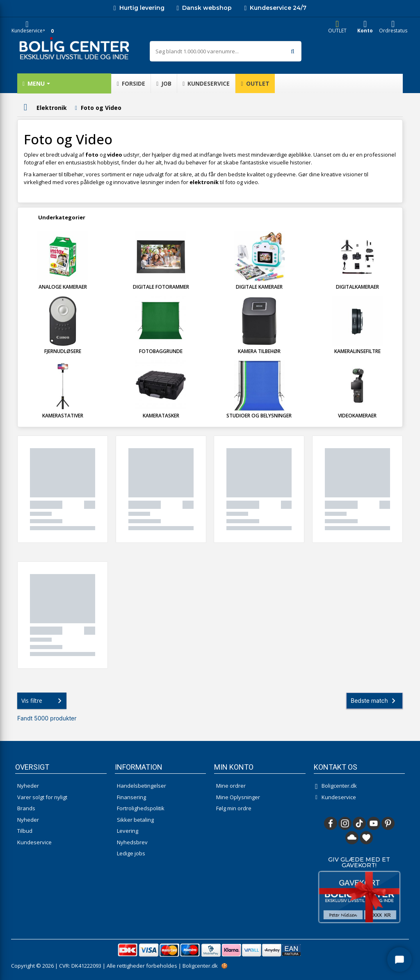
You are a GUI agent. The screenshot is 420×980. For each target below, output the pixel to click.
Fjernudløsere (63, 351)
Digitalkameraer (357, 287)
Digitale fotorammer (161, 287)
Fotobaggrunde (161, 351)
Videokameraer (357, 416)
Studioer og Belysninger (259, 416)
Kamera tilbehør (259, 351)
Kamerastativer (63, 416)
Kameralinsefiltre (357, 351)
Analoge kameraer (63, 287)
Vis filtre (43, 701)
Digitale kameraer (259, 287)
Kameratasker (161, 416)
